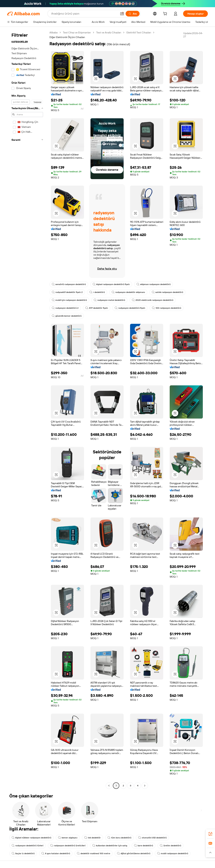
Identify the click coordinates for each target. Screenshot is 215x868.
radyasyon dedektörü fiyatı (130, 308)
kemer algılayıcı (68, 838)
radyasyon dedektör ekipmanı (128, 292)
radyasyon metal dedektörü (109, 300)
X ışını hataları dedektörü (56, 853)
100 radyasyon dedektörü (167, 308)
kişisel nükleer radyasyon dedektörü (31, 838)
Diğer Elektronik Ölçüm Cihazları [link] (67, 37)
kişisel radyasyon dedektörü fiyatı (111, 284)
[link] (210, 834)
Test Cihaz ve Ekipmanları (77, 32)
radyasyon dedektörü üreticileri (68, 846)
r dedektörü (97, 292)
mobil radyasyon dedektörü (173, 853)
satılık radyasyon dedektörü (167, 292)
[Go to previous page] (109, 786)
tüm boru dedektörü (119, 838)
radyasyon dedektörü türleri (28, 846)
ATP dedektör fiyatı (97, 308)
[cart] (166, 14)
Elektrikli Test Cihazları (139, 32)
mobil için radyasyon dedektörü (69, 300)
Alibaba (53, 32)
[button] (96, 79)
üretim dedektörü (170, 846)
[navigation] (27, 409)
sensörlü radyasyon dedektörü (69, 284)
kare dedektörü (144, 846)
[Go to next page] (145, 786)
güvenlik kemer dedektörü (67, 316)
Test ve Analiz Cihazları (109, 32)
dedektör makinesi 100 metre (94, 853)
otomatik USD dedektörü (152, 838)
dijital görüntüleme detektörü (134, 853)
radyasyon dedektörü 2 (65, 308)
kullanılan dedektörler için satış (110, 846)
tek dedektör (92, 838)
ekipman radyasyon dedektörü (154, 284)
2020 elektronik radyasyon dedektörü (153, 300)
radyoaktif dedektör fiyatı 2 (67, 292)
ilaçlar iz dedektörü (23, 853)
